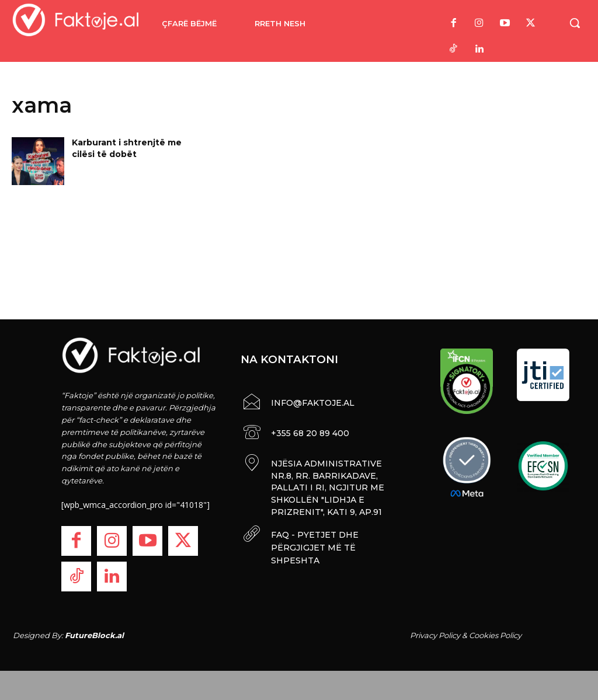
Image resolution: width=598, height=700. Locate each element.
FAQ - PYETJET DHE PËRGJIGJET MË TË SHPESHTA (313, 540)
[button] (575, 23)
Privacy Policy (435, 635)
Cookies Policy (495, 635)
